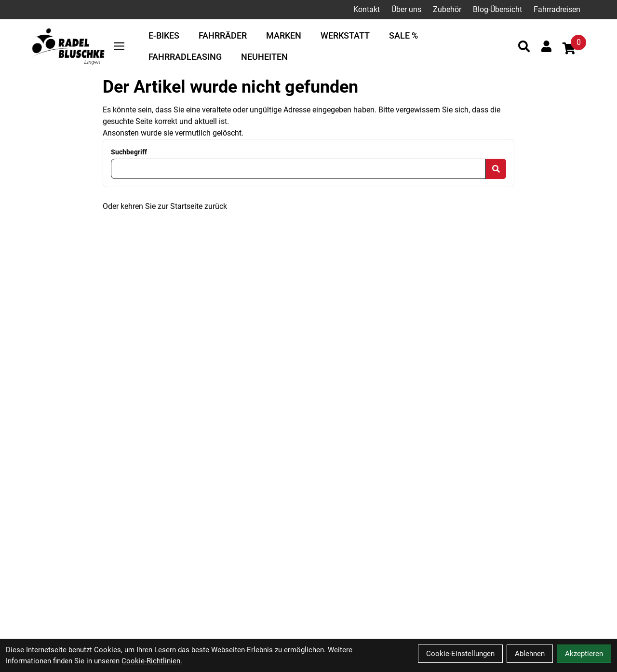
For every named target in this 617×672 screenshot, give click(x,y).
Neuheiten (264, 57)
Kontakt (367, 9)
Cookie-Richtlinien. (152, 661)
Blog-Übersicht (497, 9)
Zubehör (447, 9)
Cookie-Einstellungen (460, 654)
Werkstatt (345, 35)
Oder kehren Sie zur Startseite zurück (165, 206)
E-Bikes (164, 35)
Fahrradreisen (557, 9)
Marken (284, 35)
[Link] (119, 46)
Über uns (406, 9)
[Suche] (524, 46)
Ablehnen (530, 654)
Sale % (403, 35)
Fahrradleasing (185, 57)
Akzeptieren (584, 654)
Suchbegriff (129, 152)
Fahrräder (223, 35)
